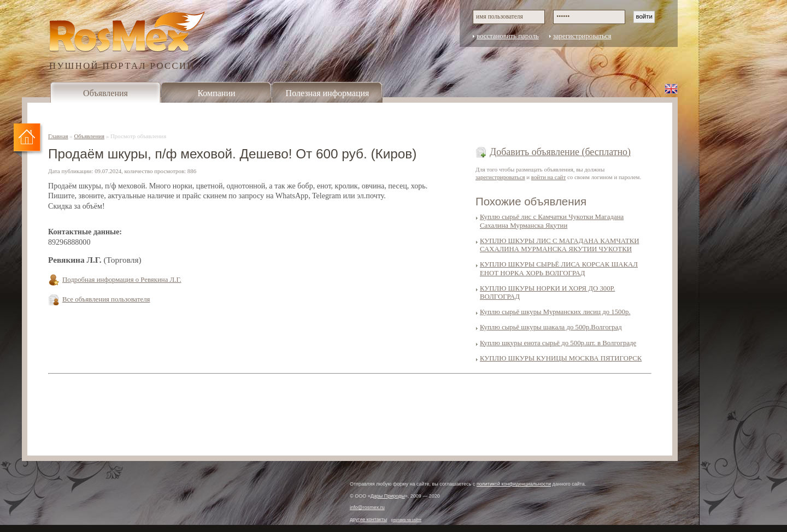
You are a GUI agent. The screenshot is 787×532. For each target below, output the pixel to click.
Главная (58, 136)
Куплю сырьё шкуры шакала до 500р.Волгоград (551, 327)
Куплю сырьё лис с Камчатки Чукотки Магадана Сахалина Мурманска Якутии (552, 221)
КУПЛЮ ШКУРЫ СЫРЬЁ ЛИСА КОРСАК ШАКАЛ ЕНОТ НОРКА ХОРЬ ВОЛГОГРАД (559, 268)
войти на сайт (548, 177)
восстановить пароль (508, 36)
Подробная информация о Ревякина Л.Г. (122, 280)
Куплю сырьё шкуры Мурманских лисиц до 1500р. (555, 312)
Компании (216, 93)
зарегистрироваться (582, 36)
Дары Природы (388, 496)
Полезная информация (328, 93)
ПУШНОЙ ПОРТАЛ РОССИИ (122, 65)
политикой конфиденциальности (514, 484)
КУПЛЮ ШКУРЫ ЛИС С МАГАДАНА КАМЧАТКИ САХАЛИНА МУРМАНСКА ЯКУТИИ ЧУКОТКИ (559, 245)
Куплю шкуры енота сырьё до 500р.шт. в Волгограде (558, 343)
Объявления (105, 93)
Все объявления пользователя (106, 299)
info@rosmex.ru (367, 507)
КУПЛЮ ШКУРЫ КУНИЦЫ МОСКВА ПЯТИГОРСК (561, 358)
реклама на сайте (407, 520)
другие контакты (368, 519)
